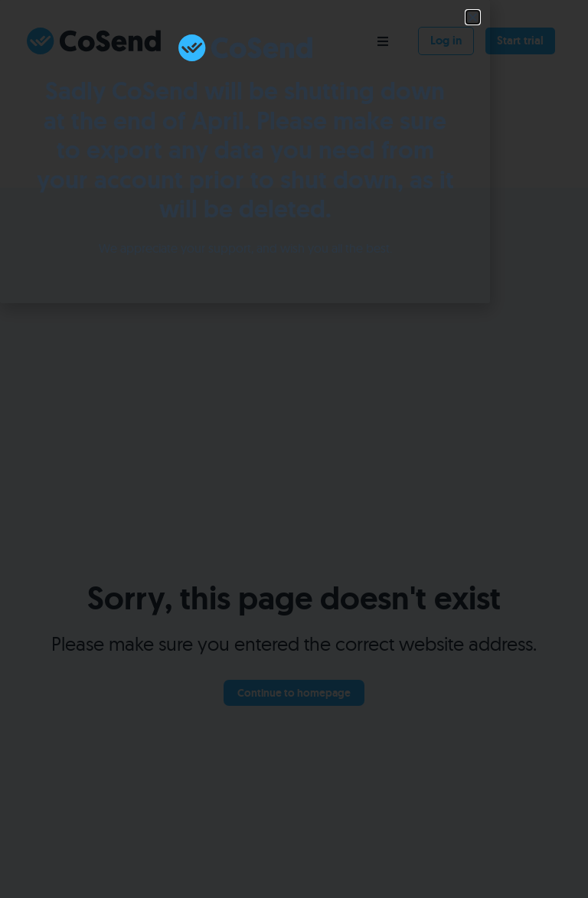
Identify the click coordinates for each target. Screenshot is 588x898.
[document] (294, 449)
